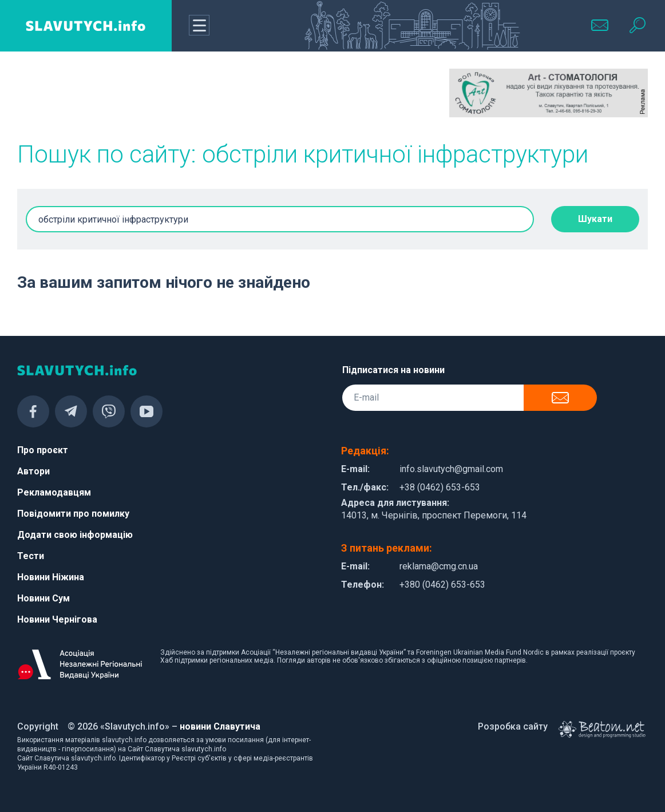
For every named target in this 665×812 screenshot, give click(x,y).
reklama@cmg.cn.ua (439, 566)
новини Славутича (220, 726)
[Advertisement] (116, 97)
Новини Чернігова (57, 619)
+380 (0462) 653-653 (442, 585)
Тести (31, 556)
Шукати (595, 219)
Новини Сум (43, 598)
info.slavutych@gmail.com (451, 469)
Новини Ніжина (51, 577)
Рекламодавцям (54, 492)
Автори (33, 471)
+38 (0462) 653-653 (440, 487)
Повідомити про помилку (73, 514)
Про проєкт (43, 450)
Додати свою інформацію (75, 535)
